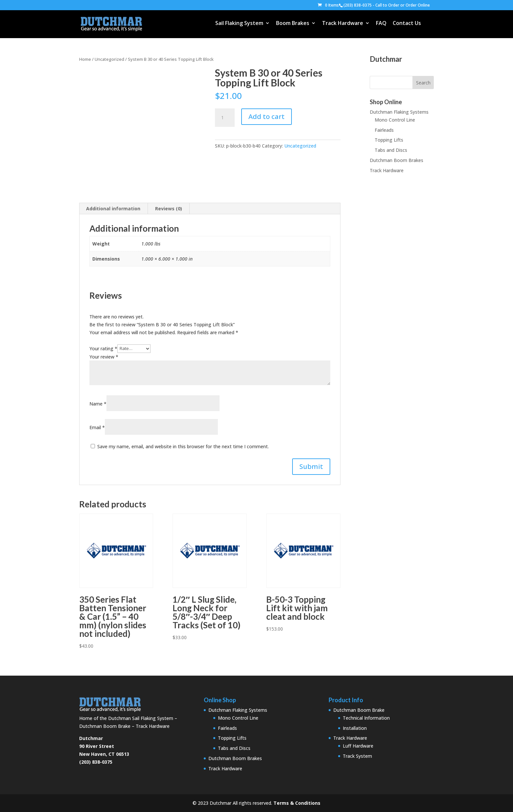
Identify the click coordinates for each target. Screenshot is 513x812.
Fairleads (384, 130)
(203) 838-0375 (96, 762)
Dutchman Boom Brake (359, 710)
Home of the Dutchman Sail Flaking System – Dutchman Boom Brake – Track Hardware (128, 718)
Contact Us (407, 24)
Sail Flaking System (239, 24)
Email (97, 427)
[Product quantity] (225, 118)
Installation (355, 728)
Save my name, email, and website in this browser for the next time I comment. (183, 446)
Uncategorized (109, 59)
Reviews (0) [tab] (169, 209)
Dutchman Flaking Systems (399, 112)
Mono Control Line (395, 120)
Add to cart (267, 116)
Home (85, 59)
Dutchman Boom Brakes (396, 160)
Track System (357, 756)
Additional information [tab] (113, 209)
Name (98, 404)
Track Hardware (343, 24)
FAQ (381, 24)
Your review (104, 357)
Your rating (103, 348)
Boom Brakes (293, 24)
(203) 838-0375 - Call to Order (371, 5)
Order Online (418, 5)
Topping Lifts (389, 140)
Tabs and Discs (391, 150)
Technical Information (366, 718)
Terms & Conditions (297, 803)
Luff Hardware (358, 746)
